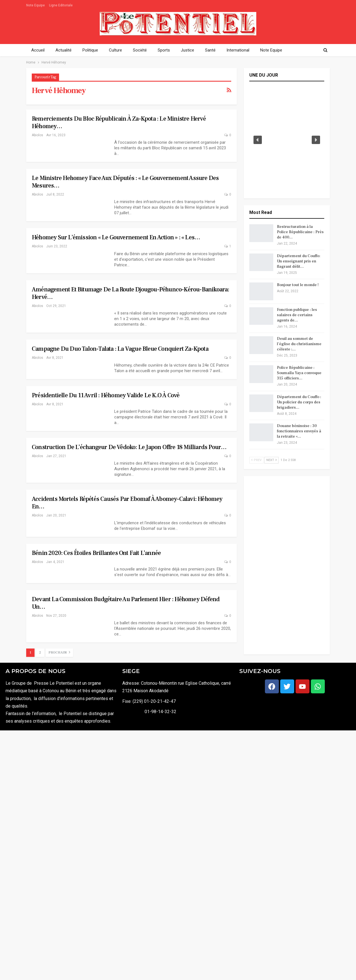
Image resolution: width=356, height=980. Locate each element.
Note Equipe (36, 5)
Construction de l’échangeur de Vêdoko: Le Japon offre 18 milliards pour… (129, 447)
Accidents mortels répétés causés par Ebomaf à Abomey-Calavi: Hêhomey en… (127, 503)
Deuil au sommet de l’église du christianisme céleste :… (299, 344)
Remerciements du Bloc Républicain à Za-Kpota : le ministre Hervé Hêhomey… (119, 122)
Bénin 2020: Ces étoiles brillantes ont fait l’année (96, 553)
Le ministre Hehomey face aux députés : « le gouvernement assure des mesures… (125, 182)
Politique (90, 50)
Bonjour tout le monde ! (298, 285)
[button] (258, 140)
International (238, 50)
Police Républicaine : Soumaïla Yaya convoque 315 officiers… (299, 373)
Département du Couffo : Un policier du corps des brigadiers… (299, 402)
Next (271, 460)
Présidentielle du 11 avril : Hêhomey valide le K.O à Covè (106, 395)
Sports (164, 50)
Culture (115, 50)
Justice (187, 50)
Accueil (38, 50)
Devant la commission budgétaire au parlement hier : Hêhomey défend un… (126, 603)
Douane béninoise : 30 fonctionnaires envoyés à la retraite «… (299, 431)
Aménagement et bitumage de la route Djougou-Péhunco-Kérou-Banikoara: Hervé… (131, 293)
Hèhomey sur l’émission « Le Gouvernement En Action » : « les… (116, 237)
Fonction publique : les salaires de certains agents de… (297, 315)
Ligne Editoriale (61, 5)
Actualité (64, 50)
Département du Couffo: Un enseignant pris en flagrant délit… (299, 261)
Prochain (59, 652)
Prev (256, 460)
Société (140, 50)
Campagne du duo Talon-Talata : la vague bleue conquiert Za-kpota (120, 349)
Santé (210, 50)
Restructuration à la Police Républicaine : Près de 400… (300, 232)
